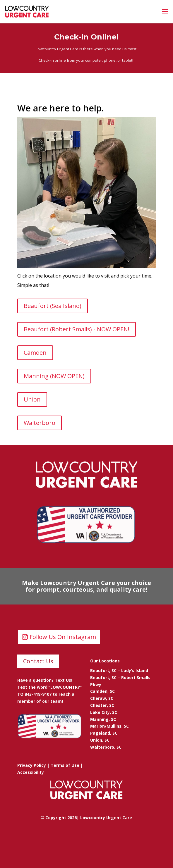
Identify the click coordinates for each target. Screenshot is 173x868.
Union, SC (100, 740)
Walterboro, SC (106, 747)
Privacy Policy (32, 765)
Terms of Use (65, 765)
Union (32, 399)
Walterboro (40, 423)
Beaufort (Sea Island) (53, 306)
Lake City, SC (104, 712)
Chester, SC (102, 705)
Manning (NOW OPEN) (54, 376)
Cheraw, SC (102, 698)
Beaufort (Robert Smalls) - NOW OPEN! (77, 329)
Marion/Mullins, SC (109, 726)
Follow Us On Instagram (63, 637)
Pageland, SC (104, 733)
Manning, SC (103, 719)
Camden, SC (102, 691)
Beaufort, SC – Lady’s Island (119, 670)
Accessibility (31, 772)
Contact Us (38, 661)
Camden (35, 353)
